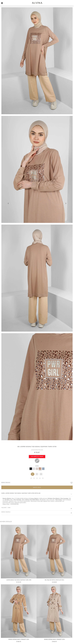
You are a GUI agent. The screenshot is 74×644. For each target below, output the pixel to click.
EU (33, 474)
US (37, 474)
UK (41, 474)
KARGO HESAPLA (37, 512)
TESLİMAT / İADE (37, 508)
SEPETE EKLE (37, 487)
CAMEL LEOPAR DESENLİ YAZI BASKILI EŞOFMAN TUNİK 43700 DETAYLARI (37, 493)
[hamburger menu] (2, 3)
